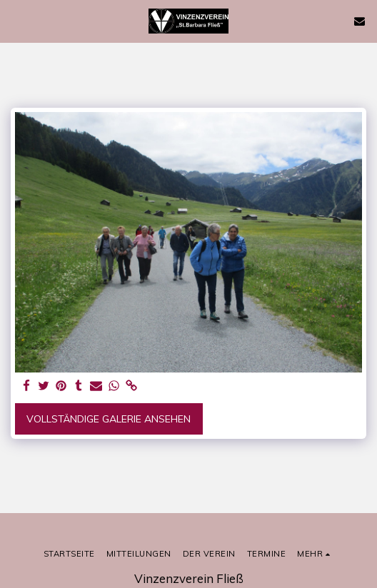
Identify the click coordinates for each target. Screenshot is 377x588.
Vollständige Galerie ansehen (109, 419)
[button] (16, 20)
